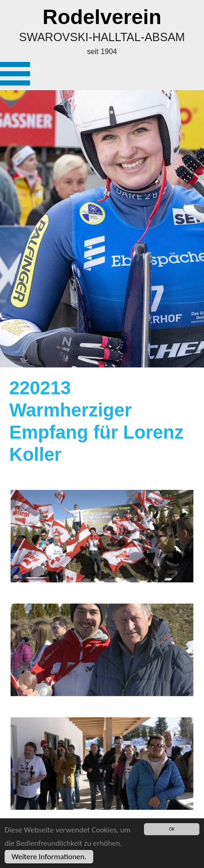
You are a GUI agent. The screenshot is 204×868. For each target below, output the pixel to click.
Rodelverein (102, 17)
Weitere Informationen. (49, 857)
